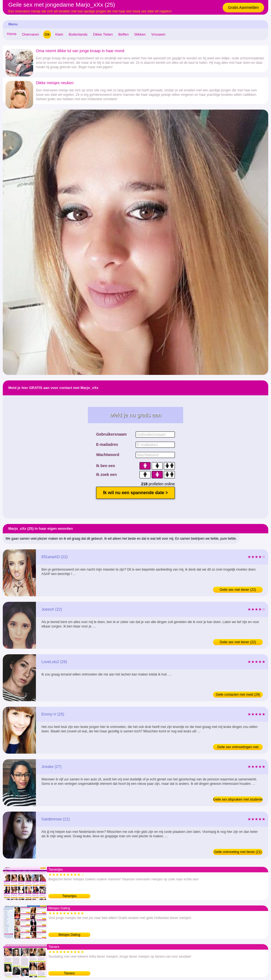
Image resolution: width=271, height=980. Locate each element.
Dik (47, 34)
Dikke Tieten (103, 34)
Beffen (123, 34)
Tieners (69, 973)
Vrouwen (158, 34)
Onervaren (31, 34)
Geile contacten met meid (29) (238, 695)
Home (12, 34)
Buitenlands (78, 34)
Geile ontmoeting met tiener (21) (238, 852)
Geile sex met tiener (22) (238, 590)
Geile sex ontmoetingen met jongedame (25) (238, 748)
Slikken (140, 34)
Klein (59, 34)
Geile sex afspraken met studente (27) (238, 800)
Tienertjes (69, 896)
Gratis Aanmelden (243, 7)
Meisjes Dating (69, 935)
